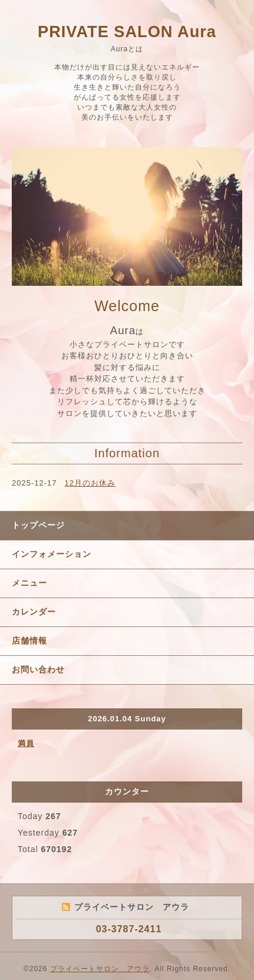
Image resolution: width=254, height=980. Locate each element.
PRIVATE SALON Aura (127, 32)
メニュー (29, 583)
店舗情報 (29, 641)
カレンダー (34, 612)
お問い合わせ (38, 669)
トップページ (38, 525)
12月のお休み (90, 483)
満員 (26, 743)
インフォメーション (52, 554)
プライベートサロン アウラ (100, 969)
